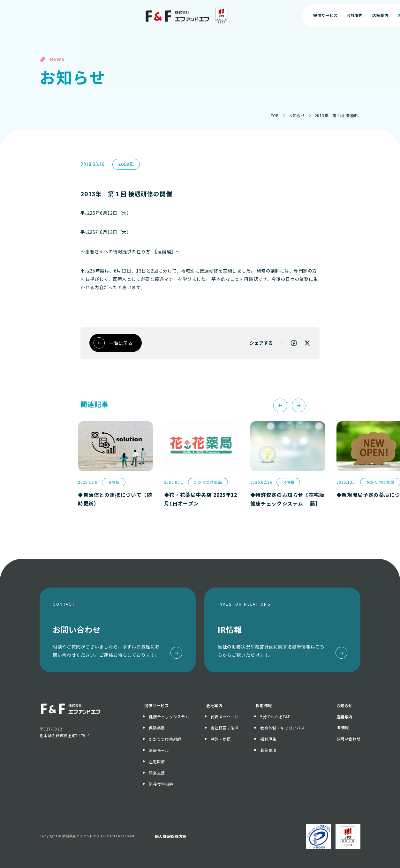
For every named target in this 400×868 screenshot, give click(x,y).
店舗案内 (345, 717)
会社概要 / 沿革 (225, 728)
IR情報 (343, 728)
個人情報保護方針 (171, 836)
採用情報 (264, 706)
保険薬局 (157, 728)
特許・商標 (221, 739)
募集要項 (268, 750)
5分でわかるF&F (275, 717)
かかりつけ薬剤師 (165, 739)
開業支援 (157, 773)
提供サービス (156, 706)
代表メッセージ (225, 717)
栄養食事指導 (161, 784)
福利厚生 (268, 739)
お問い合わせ (361, 15)
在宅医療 (157, 762)
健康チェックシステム (169, 717)
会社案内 (214, 706)
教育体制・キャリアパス (282, 728)
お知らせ (297, 116)
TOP (275, 116)
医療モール (159, 750)
